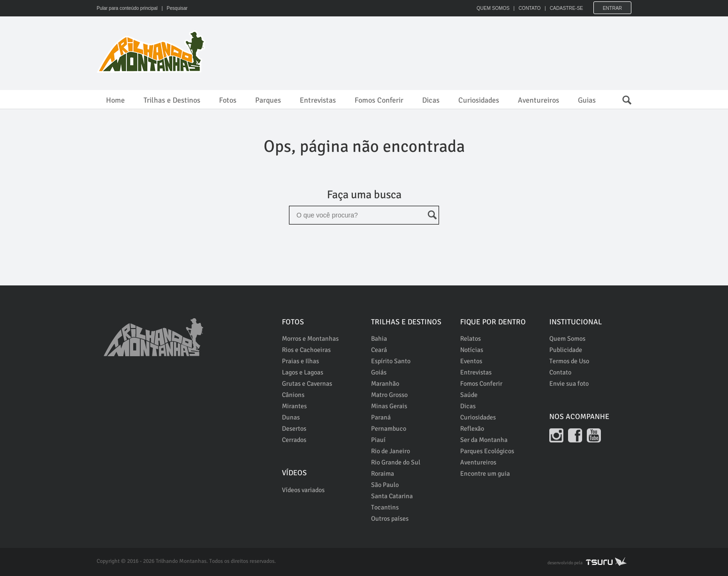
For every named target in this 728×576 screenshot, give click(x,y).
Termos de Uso (569, 361)
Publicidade (566, 350)
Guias (587, 100)
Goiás (379, 372)
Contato (560, 372)
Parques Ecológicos (487, 451)
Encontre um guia (485, 474)
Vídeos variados (303, 490)
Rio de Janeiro (391, 451)
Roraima (383, 474)
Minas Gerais (389, 406)
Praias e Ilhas (300, 361)
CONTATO (529, 8)
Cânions (293, 395)
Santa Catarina (392, 496)
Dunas (291, 417)
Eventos (471, 361)
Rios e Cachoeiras (306, 350)
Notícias (472, 350)
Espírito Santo (391, 361)
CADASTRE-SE (566, 8)
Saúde (469, 395)
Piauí (378, 440)
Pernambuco (389, 429)
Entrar (612, 8)
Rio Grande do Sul (396, 462)
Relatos (470, 339)
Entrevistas (318, 100)
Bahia (379, 339)
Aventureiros (538, 100)
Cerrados (294, 440)
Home (115, 100)
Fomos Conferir (379, 100)
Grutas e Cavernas (307, 384)
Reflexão (472, 429)
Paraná (381, 417)
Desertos (294, 429)
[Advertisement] (461, 52)
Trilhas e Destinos (172, 100)
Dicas (431, 100)
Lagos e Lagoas (303, 372)
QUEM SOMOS (493, 8)
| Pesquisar (173, 8)
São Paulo (385, 485)
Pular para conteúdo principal (127, 8)
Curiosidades (479, 100)
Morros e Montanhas (310, 339)
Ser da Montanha (484, 440)
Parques (268, 100)
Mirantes (294, 406)
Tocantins (385, 507)
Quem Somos (567, 339)
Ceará (379, 350)
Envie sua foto (569, 384)
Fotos (228, 100)
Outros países (390, 519)
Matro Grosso (389, 395)
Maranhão (385, 384)
